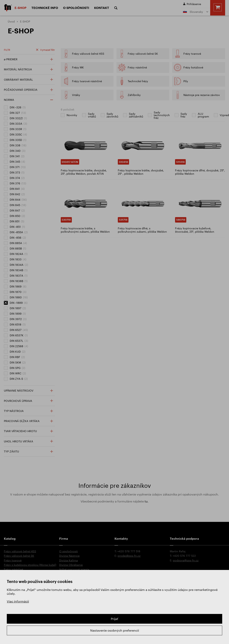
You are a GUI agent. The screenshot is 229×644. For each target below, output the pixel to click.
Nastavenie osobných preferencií (115, 630)
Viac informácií (18, 601)
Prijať (114, 619)
